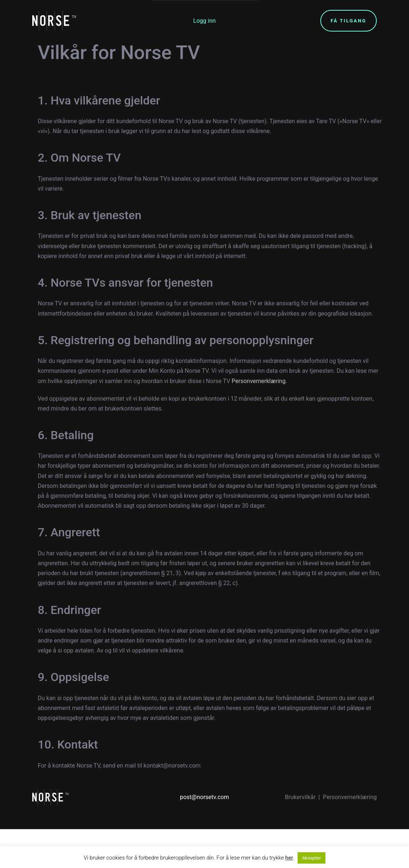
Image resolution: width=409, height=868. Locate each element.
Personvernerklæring (258, 381)
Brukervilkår (300, 797)
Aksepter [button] (312, 858)
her (289, 858)
